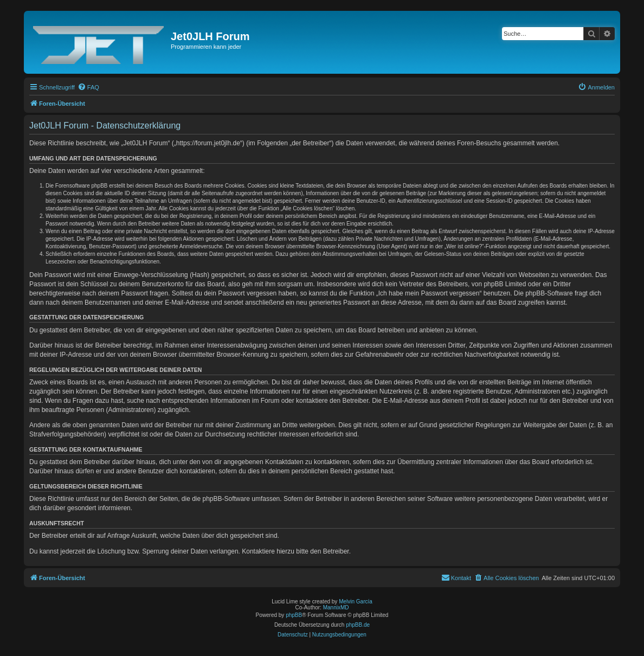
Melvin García (356, 602)
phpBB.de (358, 625)
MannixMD (336, 607)
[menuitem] (88, 87)
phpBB (294, 615)
